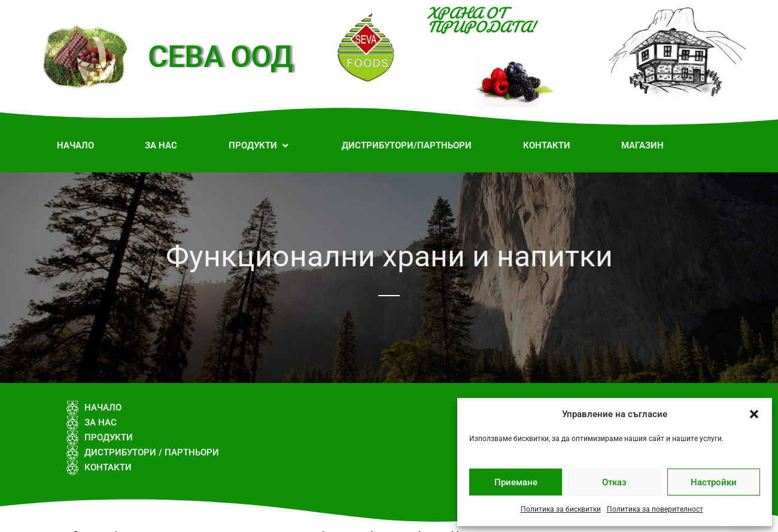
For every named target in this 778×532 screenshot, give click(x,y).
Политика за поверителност (655, 509)
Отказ (614, 482)
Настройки (714, 482)
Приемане (516, 482)
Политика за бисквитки (561, 509)
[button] (754, 414)
